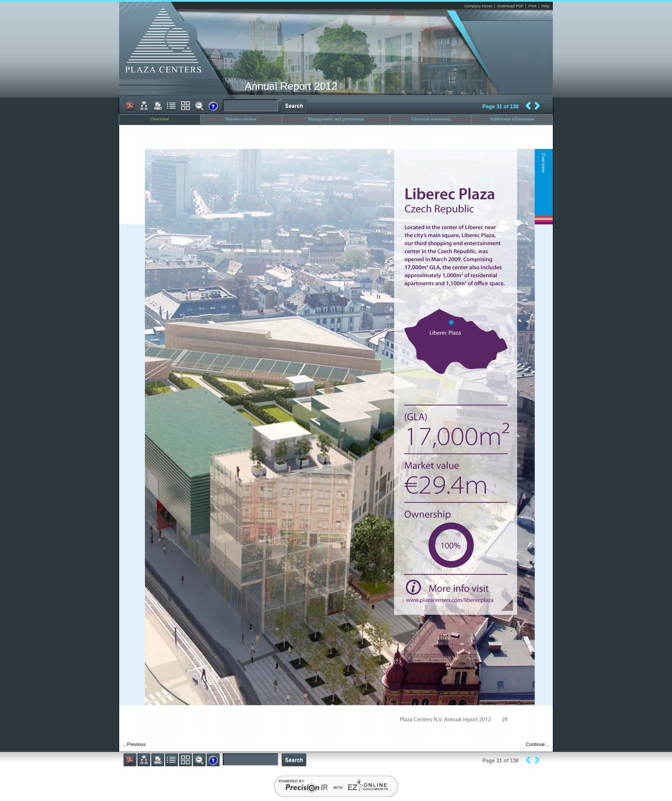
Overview (160, 119)
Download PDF (511, 6)
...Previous (134, 744)
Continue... (537, 744)
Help (545, 6)
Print (533, 6)
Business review (241, 119)
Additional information (512, 119)
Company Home (478, 6)
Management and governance (336, 119)
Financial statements (431, 119)
